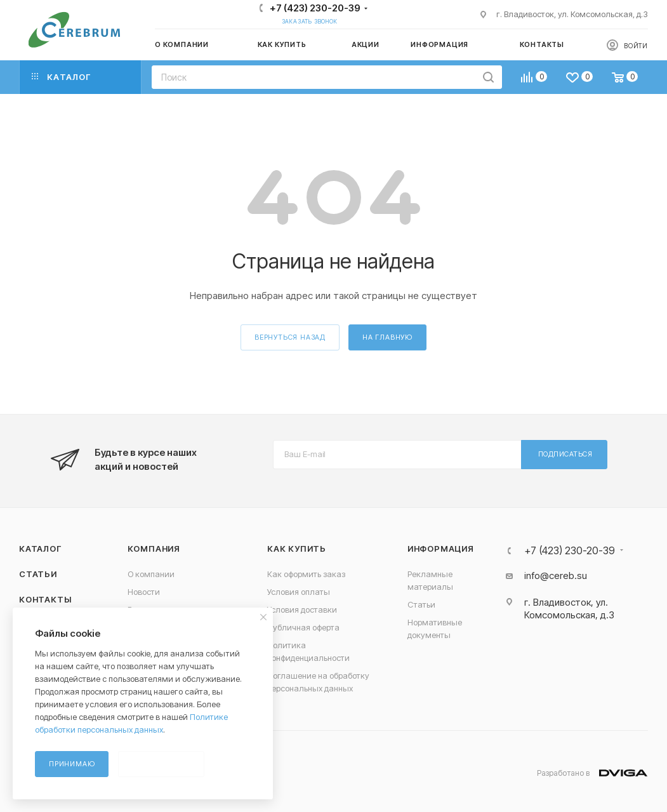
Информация (441, 549)
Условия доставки (302, 609)
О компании (151, 574)
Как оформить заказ (306, 574)
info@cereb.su (556, 576)
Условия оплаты (299, 592)
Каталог (40, 549)
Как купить (297, 549)
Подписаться (565, 454)
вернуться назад (290, 337)
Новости (144, 592)
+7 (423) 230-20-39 (315, 8)
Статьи (38, 574)
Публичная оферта (303, 627)
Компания (154, 549)
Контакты (45, 599)
